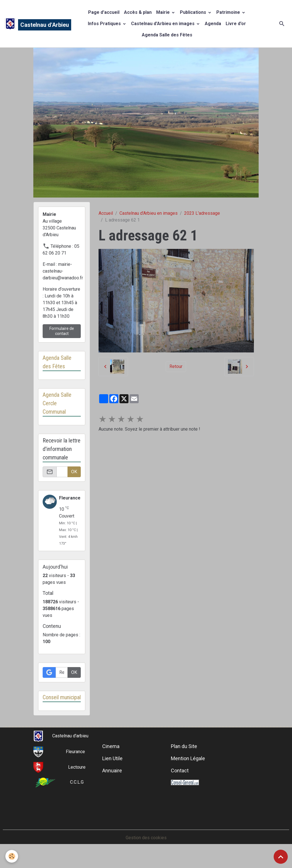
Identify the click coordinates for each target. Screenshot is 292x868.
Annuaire (112, 779)
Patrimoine (229, 12)
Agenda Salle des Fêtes (167, 35)
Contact (180, 779)
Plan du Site (184, 755)
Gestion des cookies (146, 846)
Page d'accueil (104, 12)
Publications (194, 12)
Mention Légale (188, 767)
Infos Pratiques (105, 24)
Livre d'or (236, 24)
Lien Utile (112, 767)
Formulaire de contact (62, 331)
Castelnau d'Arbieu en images (163, 24)
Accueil (106, 213)
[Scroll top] (281, 857)
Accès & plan (138, 12)
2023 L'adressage (202, 213)
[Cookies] (12, 856)
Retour (176, 366)
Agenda (213, 24)
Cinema (111, 755)
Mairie (164, 12)
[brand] (32, 24)
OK (74, 472)
